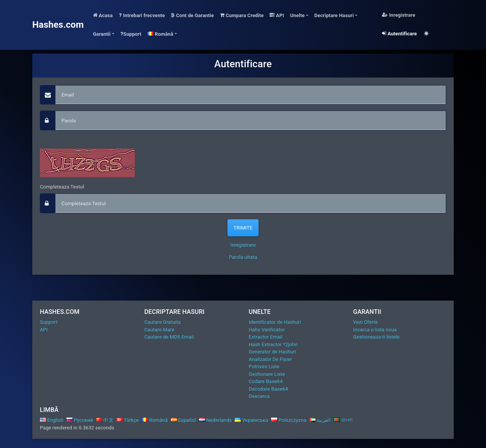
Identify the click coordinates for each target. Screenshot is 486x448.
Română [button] (160, 34)
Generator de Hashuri (272, 352)
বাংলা (343, 420)
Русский (80, 420)
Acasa (103, 15)
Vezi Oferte (365, 322)
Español (183, 420)
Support (131, 34)
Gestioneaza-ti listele (376, 337)
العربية (320, 420)
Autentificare (399, 34)
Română (155, 420)
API (277, 15)
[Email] (251, 95)
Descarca (259, 396)
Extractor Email (266, 337)
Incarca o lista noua (375, 330)
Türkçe (128, 420)
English (52, 420)
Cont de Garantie (192, 15)
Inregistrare (399, 15)
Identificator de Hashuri (275, 322)
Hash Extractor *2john (273, 344)
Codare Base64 (266, 381)
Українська (251, 420)
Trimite (243, 228)
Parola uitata (243, 257)
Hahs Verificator (267, 330)
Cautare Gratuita (163, 322)
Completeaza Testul (62, 187)
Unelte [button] (297, 15)
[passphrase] (251, 120)
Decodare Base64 (268, 389)
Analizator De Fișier (270, 359)
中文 (105, 420)
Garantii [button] (102, 34)
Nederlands (215, 420)
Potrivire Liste (264, 366)
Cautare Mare (159, 330)
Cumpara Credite (242, 15)
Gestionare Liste (267, 374)
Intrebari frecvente (142, 15)
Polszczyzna (289, 420)
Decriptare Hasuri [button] (334, 15)
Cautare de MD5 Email (169, 337)
